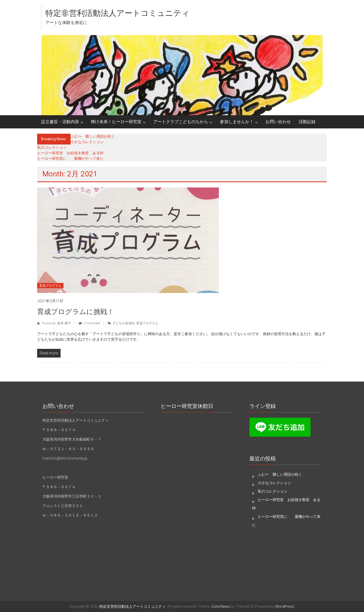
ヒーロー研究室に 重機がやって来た (70, 158)
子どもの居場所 (124, 323)
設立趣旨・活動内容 (60, 122)
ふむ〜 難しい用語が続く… (94, 136)
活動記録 (307, 122)
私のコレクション (52, 147)
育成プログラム (50, 286)
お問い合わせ (278, 122)
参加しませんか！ (237, 122)
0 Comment (90, 323)
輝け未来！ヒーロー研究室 (116, 122)
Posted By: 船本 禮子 (56, 323)
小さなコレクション (87, 142)
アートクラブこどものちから (181, 122)
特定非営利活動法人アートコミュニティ (117, 13)
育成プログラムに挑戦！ (76, 312)
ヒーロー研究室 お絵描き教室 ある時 (70, 153)
